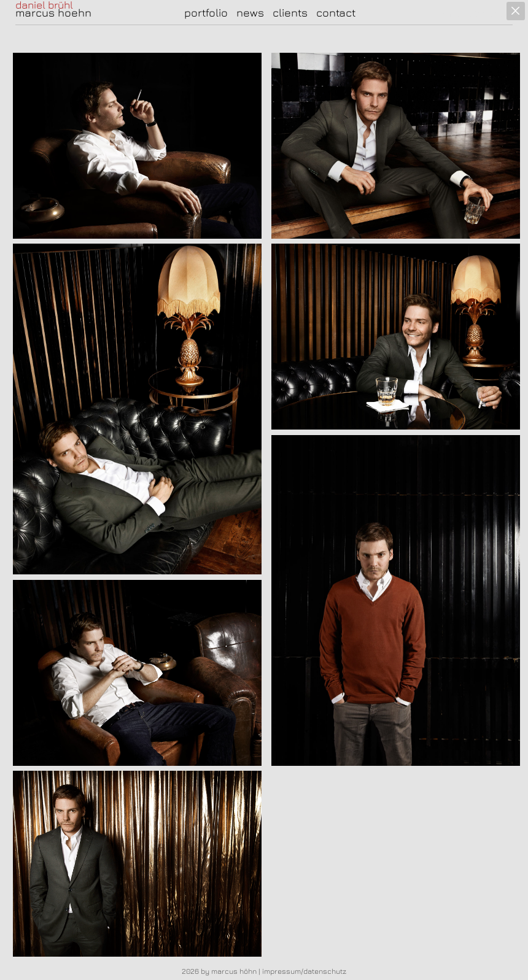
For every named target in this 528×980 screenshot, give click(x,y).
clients (290, 13)
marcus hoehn (53, 13)
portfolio (206, 13)
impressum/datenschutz (304, 971)
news (250, 13)
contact (336, 13)
